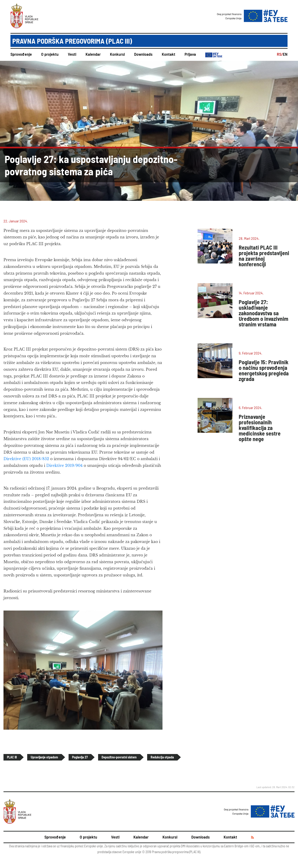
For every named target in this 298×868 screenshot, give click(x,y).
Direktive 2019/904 (64, 465)
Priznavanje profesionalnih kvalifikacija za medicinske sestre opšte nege (260, 428)
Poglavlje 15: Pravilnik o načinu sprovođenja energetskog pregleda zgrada (264, 370)
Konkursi (117, 54)
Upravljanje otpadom (44, 757)
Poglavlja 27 (80, 757)
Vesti (72, 54)
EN (285, 54)
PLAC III (12, 757)
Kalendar (93, 54)
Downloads (143, 54)
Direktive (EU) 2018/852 (27, 459)
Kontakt (169, 54)
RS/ (280, 54)
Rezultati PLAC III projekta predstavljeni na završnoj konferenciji (264, 256)
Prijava (190, 54)
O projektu (50, 54)
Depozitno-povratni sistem (119, 757)
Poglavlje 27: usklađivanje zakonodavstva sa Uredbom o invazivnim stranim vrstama (263, 313)
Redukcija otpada (162, 757)
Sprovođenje (21, 54)
